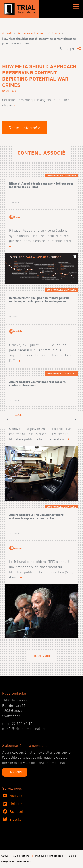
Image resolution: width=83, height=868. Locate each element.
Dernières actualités (30, 33)
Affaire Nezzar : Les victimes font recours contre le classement (37, 383)
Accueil (7, 33)
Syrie (17, 217)
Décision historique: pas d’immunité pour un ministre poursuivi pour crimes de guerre (39, 300)
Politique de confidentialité (49, 856)
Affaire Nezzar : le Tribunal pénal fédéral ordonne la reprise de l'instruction (37, 516)
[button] (8, 419)
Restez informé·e (24, 128)
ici (16, 105)
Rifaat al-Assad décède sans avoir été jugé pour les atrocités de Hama (41, 185)
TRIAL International (20, 856)
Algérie (18, 331)
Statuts (73, 856)
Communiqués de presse (62, 175)
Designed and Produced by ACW (18, 862)
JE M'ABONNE (15, 772)
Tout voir (42, 656)
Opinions (54, 33)
